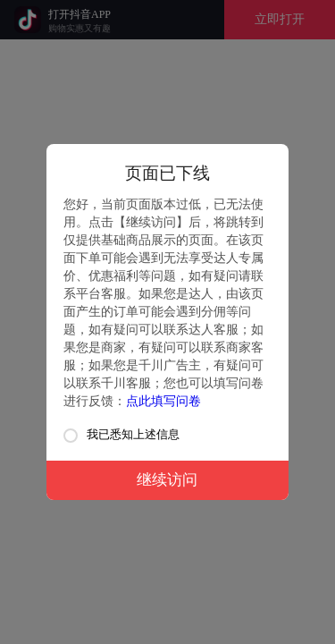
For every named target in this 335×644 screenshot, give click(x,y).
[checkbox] (71, 436)
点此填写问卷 (163, 401)
